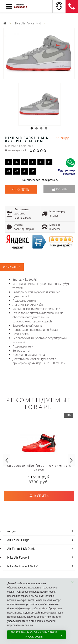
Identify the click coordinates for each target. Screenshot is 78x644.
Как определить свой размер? (40, 180)
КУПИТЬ (23, 189)
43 (17, 171)
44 (25, 171)
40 (41, 162)
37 (17, 162)
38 (25, 162)
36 (9, 162)
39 (33, 162)
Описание (12, 267)
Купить (59, 189)
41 (49, 162)
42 (9, 171)
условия (12, 621)
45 (33, 171)
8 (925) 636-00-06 (72, 6)
